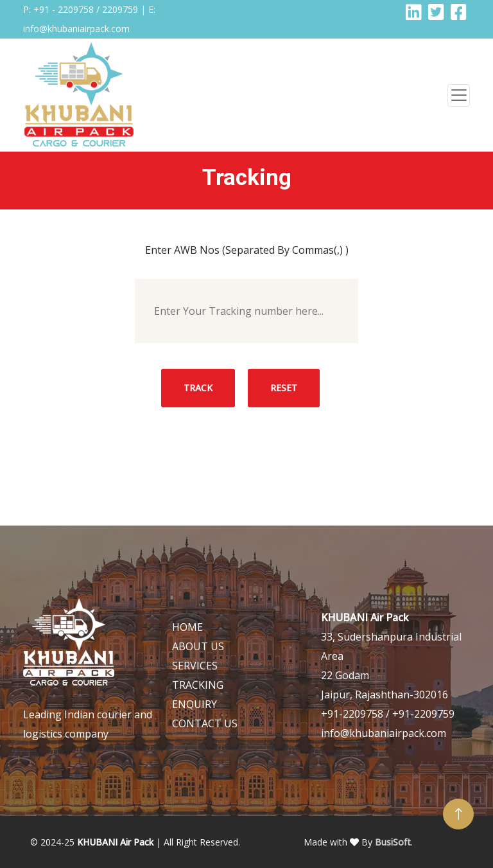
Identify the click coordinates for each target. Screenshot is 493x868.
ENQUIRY (195, 704)
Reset (284, 388)
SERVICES (195, 666)
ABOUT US (198, 646)
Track (198, 388)
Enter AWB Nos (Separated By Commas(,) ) (247, 250)
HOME (187, 627)
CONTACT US (205, 723)
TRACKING (198, 685)
